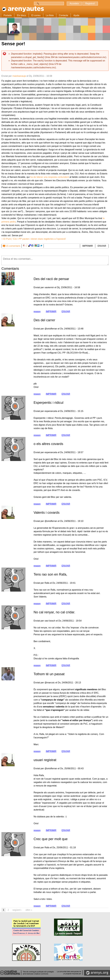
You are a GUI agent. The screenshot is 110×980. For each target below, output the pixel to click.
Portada (8, 15)
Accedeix (74, 4)
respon (37, 311)
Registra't (90, 4)
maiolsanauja (19, 76)
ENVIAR (102, 246)
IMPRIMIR (88, 246)
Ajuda (76, 15)
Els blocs (21, 15)
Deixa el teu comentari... (55, 260)
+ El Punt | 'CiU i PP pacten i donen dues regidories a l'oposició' (34, 239)
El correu (36, 15)
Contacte (63, 15)
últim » (29, 910)
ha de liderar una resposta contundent (50, 177)
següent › (17, 910)
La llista (50, 15)
